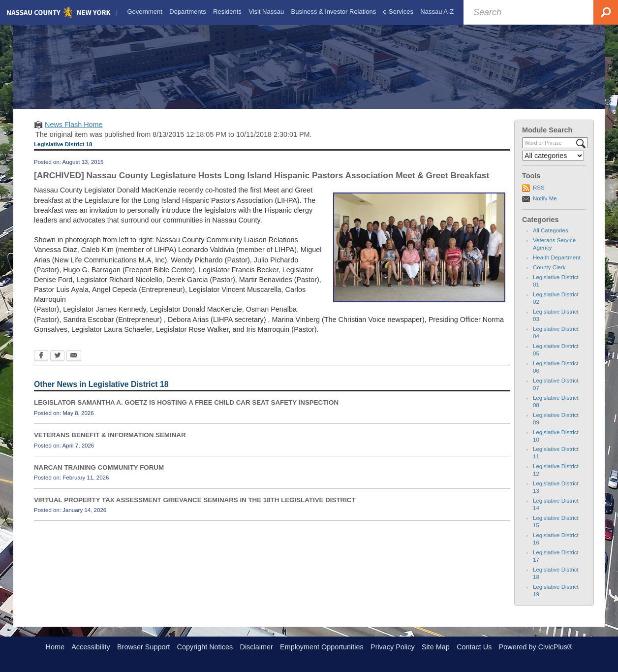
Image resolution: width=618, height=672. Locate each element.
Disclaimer (257, 647)
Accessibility (91, 647)
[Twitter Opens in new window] (57, 365)
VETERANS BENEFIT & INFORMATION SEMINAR (110, 443)
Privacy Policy (393, 647)
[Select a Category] (553, 164)
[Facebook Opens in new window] (41, 365)
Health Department (557, 266)
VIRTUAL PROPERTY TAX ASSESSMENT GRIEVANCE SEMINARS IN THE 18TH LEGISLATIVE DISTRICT (195, 508)
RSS (539, 196)
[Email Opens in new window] (74, 365)
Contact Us (474, 647)
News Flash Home (74, 133)
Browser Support (143, 647)
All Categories (551, 239)
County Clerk (549, 276)
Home (55, 647)
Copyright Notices (205, 647)
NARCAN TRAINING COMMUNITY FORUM (99, 476)
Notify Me (545, 207)
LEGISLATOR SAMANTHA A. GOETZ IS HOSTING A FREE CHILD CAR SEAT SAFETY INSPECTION (186, 411)
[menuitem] (144, 12)
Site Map (436, 647)
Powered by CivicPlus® (536, 647)
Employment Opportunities (322, 647)
